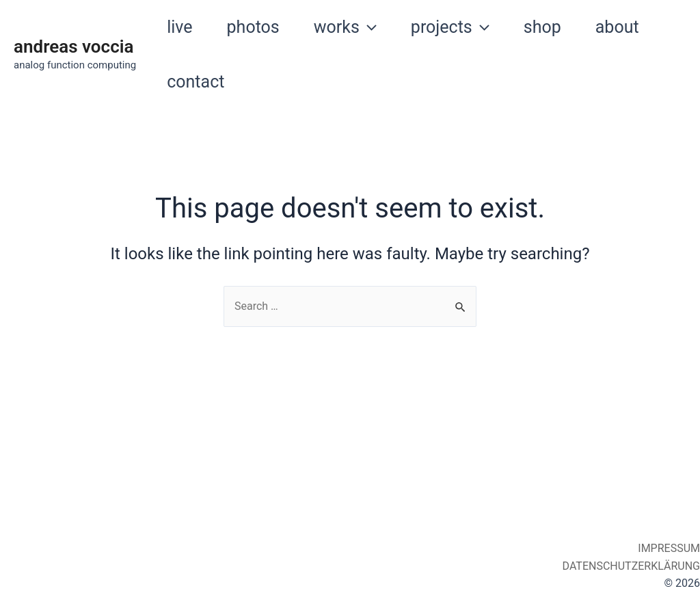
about (617, 27)
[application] (368, 27)
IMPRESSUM (668, 548)
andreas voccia (73, 47)
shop (542, 27)
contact (196, 82)
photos (253, 27)
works (345, 27)
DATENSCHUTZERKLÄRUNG (630, 566)
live (179, 27)
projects (450, 27)
